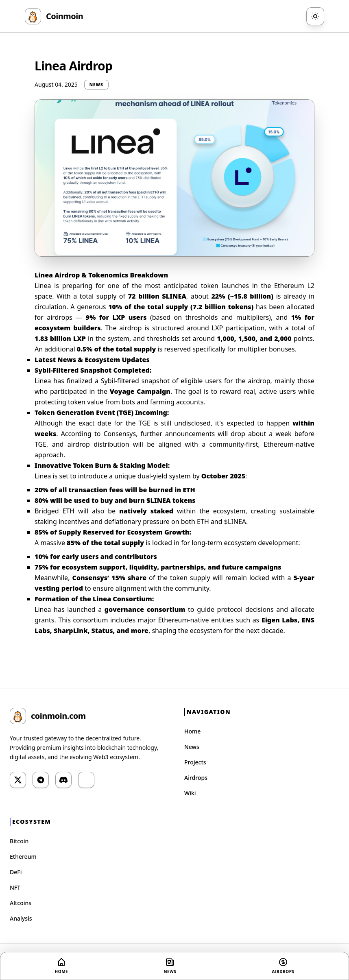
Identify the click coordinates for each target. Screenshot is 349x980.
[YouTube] (86, 780)
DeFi (16, 872)
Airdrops (196, 778)
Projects (195, 762)
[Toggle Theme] (315, 16)
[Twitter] (18, 780)
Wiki (190, 793)
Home (192, 731)
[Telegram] (41, 780)
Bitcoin (19, 841)
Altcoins (21, 903)
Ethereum (23, 857)
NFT (15, 887)
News (192, 747)
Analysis (21, 918)
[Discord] (63, 780)
